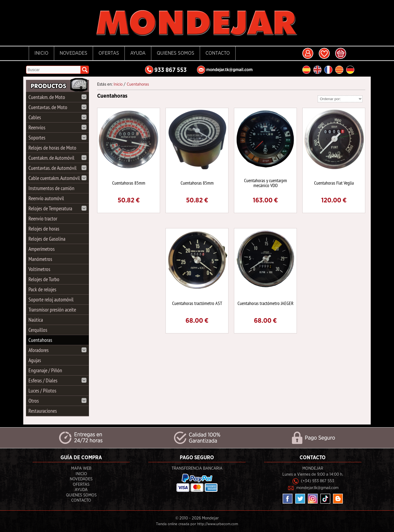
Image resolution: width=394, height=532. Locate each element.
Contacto (218, 53)
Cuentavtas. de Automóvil (57, 168)
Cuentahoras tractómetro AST (197, 303)
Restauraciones (43, 411)
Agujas (35, 360)
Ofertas (109, 53)
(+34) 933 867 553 (318, 481)
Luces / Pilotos (42, 390)
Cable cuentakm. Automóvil (57, 178)
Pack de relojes (42, 289)
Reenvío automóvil (46, 198)
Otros (57, 401)
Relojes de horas (44, 229)
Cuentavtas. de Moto (57, 107)
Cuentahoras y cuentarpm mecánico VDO (266, 183)
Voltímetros (39, 269)
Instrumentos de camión (51, 188)
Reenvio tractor (43, 218)
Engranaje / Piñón (45, 370)
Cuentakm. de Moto (57, 97)
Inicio (41, 53)
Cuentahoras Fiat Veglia (334, 183)
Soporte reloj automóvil (51, 299)
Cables (57, 117)
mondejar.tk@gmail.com (317, 488)
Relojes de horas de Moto (52, 148)
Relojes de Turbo (44, 279)
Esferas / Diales (57, 380)
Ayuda (138, 53)
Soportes (57, 137)
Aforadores (57, 350)
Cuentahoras (40, 340)
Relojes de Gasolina (47, 239)
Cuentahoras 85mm (129, 183)
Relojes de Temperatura (57, 208)
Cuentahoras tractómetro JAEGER (266, 303)
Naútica (36, 320)
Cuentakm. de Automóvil (57, 158)
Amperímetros (42, 249)
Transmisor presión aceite (52, 309)
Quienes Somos (176, 53)
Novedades (73, 53)
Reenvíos (57, 127)
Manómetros (40, 259)
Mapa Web (81, 468)
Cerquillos (38, 330)
